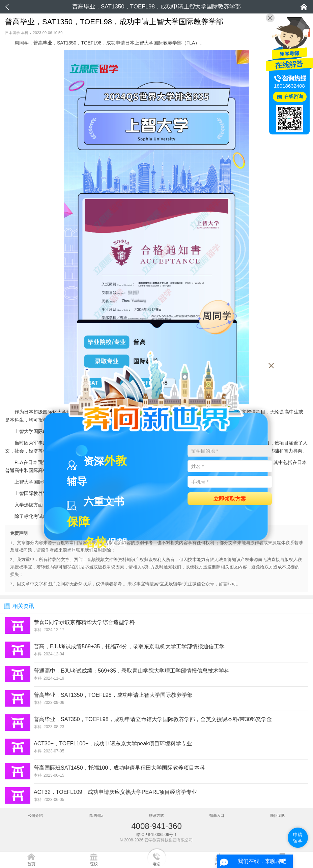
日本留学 (12, 33)
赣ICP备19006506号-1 (156, 835)
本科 (25, 33)
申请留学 (298, 838)
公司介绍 (35, 815)
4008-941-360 (156, 826)
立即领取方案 (230, 499)
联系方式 (156, 815)
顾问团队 (278, 815)
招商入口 (217, 815)
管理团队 (96, 815)
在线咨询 (293, 97)
